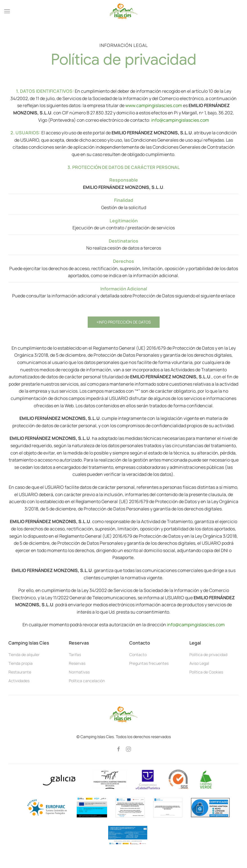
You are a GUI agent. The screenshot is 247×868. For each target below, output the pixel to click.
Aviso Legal (199, 663)
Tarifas (75, 655)
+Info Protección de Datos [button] (124, 322)
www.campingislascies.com (154, 105)
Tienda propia (21, 663)
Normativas (79, 672)
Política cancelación (87, 681)
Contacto (138, 655)
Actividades (19, 681)
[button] (7, 11)
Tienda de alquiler (24, 655)
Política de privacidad (208, 655)
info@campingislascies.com (180, 120)
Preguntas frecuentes (149, 663)
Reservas (77, 663)
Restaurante (20, 672)
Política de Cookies (206, 672)
